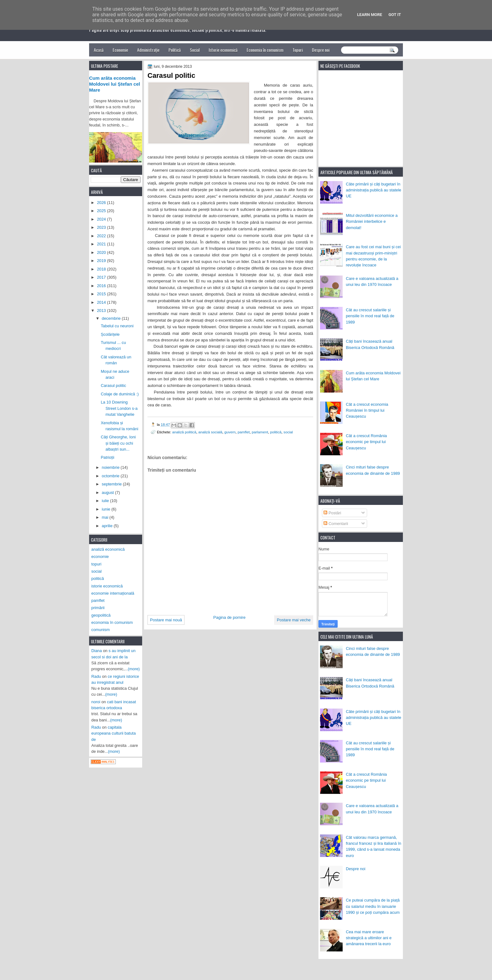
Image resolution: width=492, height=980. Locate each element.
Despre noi (321, 50)
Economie (120, 50)
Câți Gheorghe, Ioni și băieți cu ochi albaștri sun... (118, 443)
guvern (230, 432)
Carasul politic (113, 386)
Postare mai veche (294, 620)
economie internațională (113, 593)
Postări (332, 513)
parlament (260, 432)
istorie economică (107, 586)
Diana (97, 651)
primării (98, 608)
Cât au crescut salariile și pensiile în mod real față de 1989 (370, 316)
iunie (107, 509)
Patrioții (107, 457)
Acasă (99, 50)
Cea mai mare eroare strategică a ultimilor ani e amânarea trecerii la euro (369, 938)
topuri (96, 564)
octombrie (111, 476)
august (108, 493)
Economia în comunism (265, 50)
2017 (102, 277)
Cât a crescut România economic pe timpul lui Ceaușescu (366, 442)
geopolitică (101, 615)
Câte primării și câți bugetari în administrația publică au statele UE (374, 190)
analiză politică (184, 432)
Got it (395, 15)
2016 (102, 286)
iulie (106, 501)
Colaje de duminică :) (120, 394)
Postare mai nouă (166, 620)
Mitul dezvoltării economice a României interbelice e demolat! (372, 222)
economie (100, 557)
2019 (102, 261)
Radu (96, 676)
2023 (102, 227)
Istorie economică (223, 50)
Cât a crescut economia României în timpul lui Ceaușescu (367, 410)
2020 (102, 252)
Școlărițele (110, 334)
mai (105, 517)
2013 (102, 311)
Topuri (298, 50)
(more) (134, 669)
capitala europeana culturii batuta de (114, 733)
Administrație (148, 50)
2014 (102, 302)
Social (195, 50)
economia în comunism (112, 622)
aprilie (108, 526)
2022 (102, 236)
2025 (102, 211)
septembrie (112, 484)
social (288, 432)
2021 (102, 244)
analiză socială (210, 432)
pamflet (243, 432)
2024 (102, 219)
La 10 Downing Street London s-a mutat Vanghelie (119, 408)
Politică (175, 50)
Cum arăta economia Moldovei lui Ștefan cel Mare (115, 84)
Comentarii (336, 524)
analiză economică (108, 549)
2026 (102, 203)
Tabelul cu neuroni (117, 326)
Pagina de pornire (230, 617)
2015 (102, 294)
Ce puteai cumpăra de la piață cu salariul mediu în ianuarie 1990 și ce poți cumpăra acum (373, 906)
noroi (96, 702)
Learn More (370, 15)
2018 (102, 269)
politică (276, 432)
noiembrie (111, 467)
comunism (101, 630)
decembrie (112, 318)
